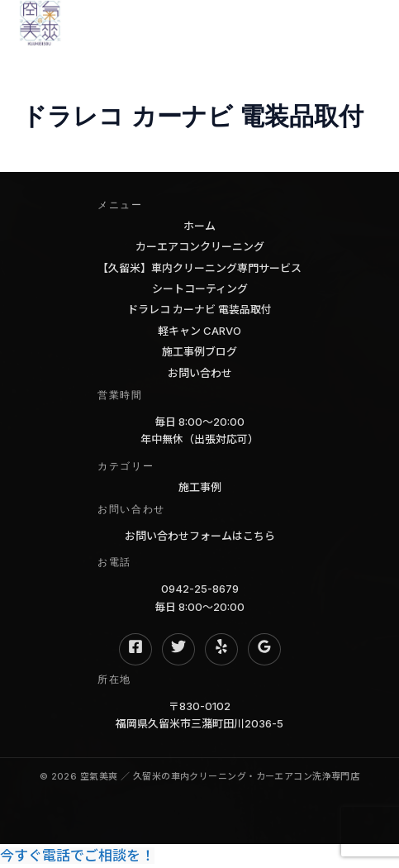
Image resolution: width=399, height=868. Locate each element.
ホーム (199, 226)
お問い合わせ (200, 373)
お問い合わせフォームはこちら (200, 536)
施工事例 (200, 487)
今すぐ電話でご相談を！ (77, 856)
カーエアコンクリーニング (200, 246)
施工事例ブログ (199, 351)
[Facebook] (135, 649)
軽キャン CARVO (199, 331)
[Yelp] (221, 649)
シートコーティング (200, 289)
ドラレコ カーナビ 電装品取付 (199, 309)
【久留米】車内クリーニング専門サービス (199, 268)
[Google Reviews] (264, 649)
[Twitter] (178, 649)
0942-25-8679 (200, 589)
